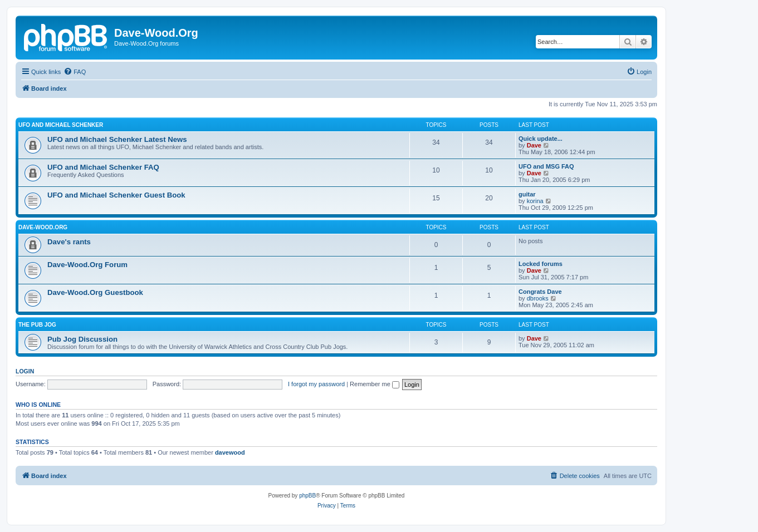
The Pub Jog (37, 325)
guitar (527, 194)
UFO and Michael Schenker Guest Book (116, 195)
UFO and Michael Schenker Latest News (117, 139)
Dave (534, 145)
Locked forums (541, 264)
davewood (230, 452)
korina (535, 201)
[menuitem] (75, 72)
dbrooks (538, 298)
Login (25, 371)
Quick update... (541, 139)
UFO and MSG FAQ (546, 166)
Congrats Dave (540, 292)
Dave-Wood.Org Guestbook (95, 292)
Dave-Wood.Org (43, 227)
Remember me (375, 384)
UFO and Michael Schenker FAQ (103, 167)
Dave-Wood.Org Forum (87, 265)
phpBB (307, 496)
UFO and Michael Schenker (61, 125)
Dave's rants (69, 242)
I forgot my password (316, 384)
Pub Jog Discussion (82, 339)
